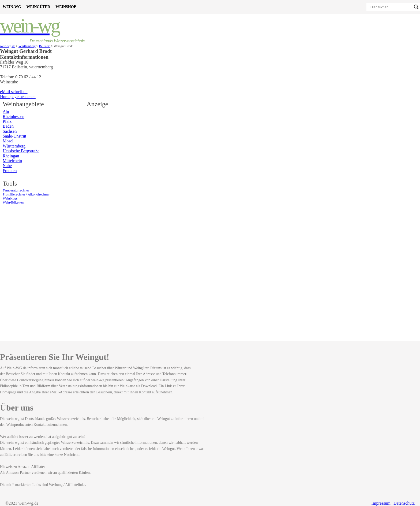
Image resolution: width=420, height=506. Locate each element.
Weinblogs (10, 198)
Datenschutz (404, 503)
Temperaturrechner (16, 190)
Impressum (381, 503)
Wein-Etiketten (13, 202)
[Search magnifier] (416, 7)
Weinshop (66, 7)
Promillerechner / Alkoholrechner (26, 194)
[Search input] (391, 7)
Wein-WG (12, 7)
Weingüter (38, 7)
